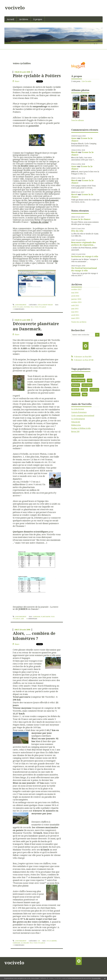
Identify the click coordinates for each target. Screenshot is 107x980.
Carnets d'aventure (79, 412)
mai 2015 (75, 312)
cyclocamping (52, 941)
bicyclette (94, 390)
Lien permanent (20, 305)
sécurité (75, 390)
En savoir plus (96, 978)
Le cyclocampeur (78, 419)
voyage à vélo (78, 376)
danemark (16, 943)
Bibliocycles (76, 425)
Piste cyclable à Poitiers (37, 76)
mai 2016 (75, 293)
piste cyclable (18, 307)
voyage (84, 390)
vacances (76, 394)
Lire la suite (86, 81)
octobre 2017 (76, 289)
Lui (39, 941)
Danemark (37, 617)
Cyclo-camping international (83, 415)
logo (85, 394)
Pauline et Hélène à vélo (81, 428)
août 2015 (75, 305)
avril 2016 (75, 296)
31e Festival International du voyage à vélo (84, 269)
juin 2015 (75, 309)
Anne (74, 138)
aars (22, 619)
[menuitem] (11, 19)
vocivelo (15, 8)
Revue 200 (75, 431)
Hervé (74, 194)
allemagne (25, 943)
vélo (32, 307)
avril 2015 (75, 315)
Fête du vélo (77, 231)
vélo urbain (87, 385)
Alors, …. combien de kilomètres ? (34, 636)
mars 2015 (75, 318)
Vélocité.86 (76, 422)
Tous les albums (78, 120)
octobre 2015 (76, 302)
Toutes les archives (79, 322)
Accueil (11, 19)
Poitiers (76, 385)
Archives (24, 19)
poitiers (27, 307)
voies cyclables (40, 307)
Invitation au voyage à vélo (85, 256)
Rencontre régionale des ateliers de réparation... (83, 244)
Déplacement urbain (45, 305)
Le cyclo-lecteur (78, 409)
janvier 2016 (76, 299)
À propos (38, 19)
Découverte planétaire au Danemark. (36, 326)
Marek (74, 152)
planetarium (46, 617)
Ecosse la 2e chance (82, 139)
